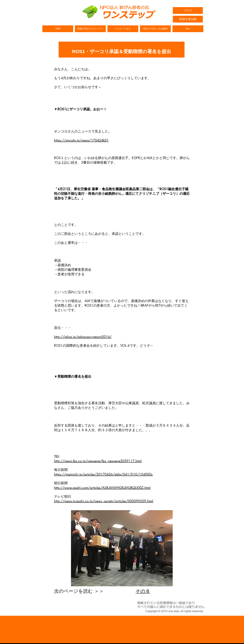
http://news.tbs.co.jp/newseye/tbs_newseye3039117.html (98, 461)
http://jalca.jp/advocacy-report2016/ (83, 337)
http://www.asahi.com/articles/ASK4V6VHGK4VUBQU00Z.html (102, 488)
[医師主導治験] (188, 19)
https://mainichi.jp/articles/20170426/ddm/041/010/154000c (103, 474)
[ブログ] (188, 10)
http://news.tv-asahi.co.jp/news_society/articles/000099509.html (104, 501)
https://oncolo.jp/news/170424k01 (81, 140)
